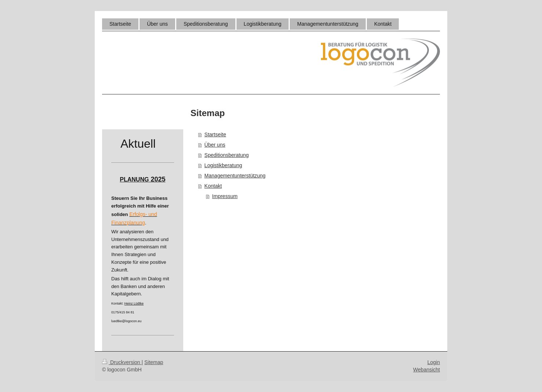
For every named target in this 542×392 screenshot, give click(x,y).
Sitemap (154, 362)
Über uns (215, 145)
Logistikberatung (223, 165)
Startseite (215, 134)
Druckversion (122, 362)
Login (434, 362)
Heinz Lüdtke (134, 303)
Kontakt (213, 186)
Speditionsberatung (227, 155)
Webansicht (427, 370)
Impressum (225, 196)
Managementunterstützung (235, 176)
